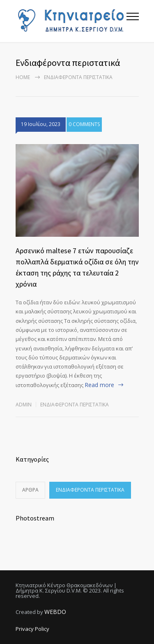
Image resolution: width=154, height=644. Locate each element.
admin (24, 405)
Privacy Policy (32, 629)
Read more (99, 385)
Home (23, 77)
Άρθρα (30, 490)
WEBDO (55, 612)
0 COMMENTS (84, 125)
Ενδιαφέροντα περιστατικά (75, 405)
